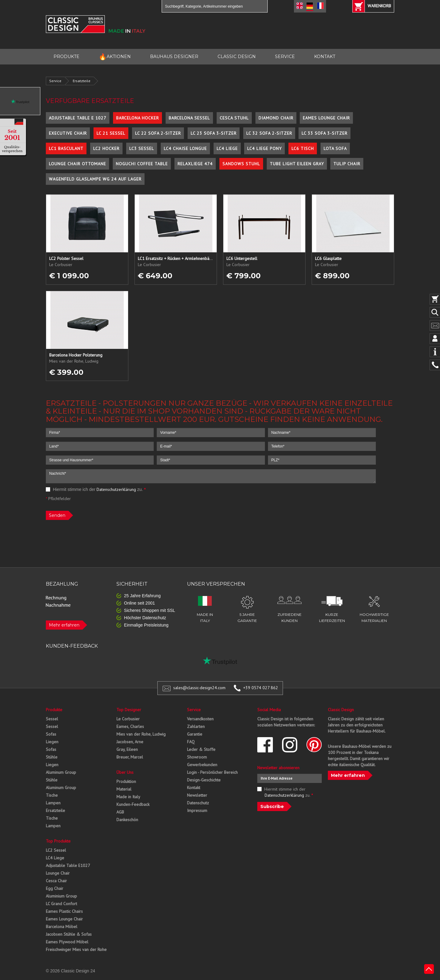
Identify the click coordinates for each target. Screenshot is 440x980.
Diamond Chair (276, 118)
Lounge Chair (58, 873)
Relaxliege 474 (195, 164)
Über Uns (125, 772)
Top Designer (129, 710)
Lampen (53, 803)
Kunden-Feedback (133, 804)
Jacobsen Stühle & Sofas (69, 934)
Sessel (52, 719)
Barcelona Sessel (189, 118)
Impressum (197, 810)
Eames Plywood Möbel (67, 942)
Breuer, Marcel (130, 757)
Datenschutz (198, 803)
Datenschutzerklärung (116, 489)
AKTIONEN (115, 57)
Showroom (197, 757)
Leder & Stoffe (201, 749)
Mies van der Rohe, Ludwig (141, 734)
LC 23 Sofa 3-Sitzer (214, 133)
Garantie (195, 734)
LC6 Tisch (303, 148)
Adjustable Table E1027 (68, 865)
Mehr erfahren (64, 625)
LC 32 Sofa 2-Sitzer (269, 133)
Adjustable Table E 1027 (78, 118)
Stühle (52, 757)
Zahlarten (196, 726)
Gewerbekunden (202, 765)
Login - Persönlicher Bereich (212, 772)
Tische (52, 795)
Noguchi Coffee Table (142, 164)
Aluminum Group (61, 772)
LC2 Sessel (56, 850)
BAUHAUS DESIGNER (174, 57)
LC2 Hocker (106, 148)
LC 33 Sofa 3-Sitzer (324, 133)
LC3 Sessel (142, 148)
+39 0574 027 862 (261, 688)
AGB (120, 812)
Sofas (51, 734)
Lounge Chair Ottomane (77, 164)
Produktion (126, 781)
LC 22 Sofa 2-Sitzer (158, 133)
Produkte (54, 710)
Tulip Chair (347, 164)
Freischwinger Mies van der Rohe (76, 949)
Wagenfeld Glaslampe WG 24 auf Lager (95, 179)
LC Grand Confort (61, 904)
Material (124, 789)
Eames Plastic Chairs (64, 911)
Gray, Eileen (127, 749)
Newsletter (197, 795)
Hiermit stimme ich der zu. (96, 489)
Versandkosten (200, 719)
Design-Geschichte (204, 780)
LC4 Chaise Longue (185, 148)
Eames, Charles (130, 726)
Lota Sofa (335, 148)
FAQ (191, 742)
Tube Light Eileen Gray (297, 164)
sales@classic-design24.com (199, 688)
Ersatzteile (82, 81)
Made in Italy (128, 797)
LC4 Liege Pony (264, 148)
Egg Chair (55, 888)
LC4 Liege (227, 148)
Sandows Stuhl (241, 164)
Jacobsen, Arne (130, 742)
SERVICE (285, 57)
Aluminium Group (61, 896)
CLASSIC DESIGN (237, 57)
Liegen (52, 742)
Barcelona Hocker (137, 118)
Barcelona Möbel (62, 927)
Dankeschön (127, 820)
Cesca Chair (56, 881)
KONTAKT (325, 57)
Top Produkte (58, 841)
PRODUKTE (66, 57)
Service (55, 81)
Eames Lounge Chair (326, 118)
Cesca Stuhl (234, 118)
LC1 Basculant (66, 148)
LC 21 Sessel (111, 133)
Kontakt (194, 788)
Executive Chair (68, 133)
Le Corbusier (128, 719)
